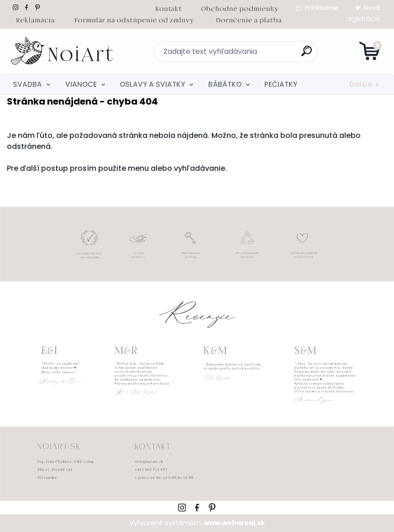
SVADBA (27, 84)
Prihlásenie (322, 8)
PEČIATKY (281, 84)
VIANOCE (81, 84)
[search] (307, 55)
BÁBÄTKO (225, 84)
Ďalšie (361, 84)
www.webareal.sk (234, 523)
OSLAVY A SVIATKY (152, 84)
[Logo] (63, 52)
